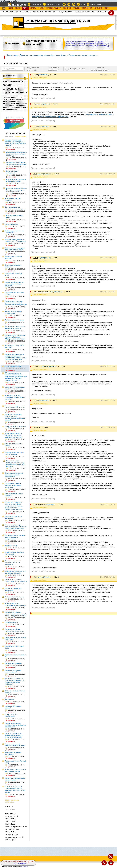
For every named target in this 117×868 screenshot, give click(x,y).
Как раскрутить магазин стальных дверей (13, 671)
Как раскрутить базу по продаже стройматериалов (14, 630)
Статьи (18, 8)
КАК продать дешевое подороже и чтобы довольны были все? (15, 397)
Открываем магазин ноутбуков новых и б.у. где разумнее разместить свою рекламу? (16, 464)
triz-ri (83, 4)
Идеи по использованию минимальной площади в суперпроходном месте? (14, 735)
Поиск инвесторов (11, 224)
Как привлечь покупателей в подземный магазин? (16, 180)
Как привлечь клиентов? (13, 663)
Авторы (33, 8)
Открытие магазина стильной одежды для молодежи (15, 572)
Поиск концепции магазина (14, 320)
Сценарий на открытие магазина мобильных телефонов (13, 563)
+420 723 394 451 (54, 4)
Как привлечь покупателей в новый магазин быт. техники (15, 407)
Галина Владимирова (41, 292)
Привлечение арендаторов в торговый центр (15, 779)
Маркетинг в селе (11, 546)
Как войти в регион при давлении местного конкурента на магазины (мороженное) (16, 527)
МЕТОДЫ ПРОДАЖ (65, 12)
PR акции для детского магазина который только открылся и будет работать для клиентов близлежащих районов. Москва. (16, 377)
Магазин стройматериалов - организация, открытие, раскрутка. (15, 284)
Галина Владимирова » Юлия (16, 827)
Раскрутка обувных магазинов (15, 427)
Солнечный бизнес (12, 622)
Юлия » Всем (10, 824)
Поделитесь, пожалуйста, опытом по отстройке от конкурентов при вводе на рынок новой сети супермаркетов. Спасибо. (14, 506)
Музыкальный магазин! (13, 366)
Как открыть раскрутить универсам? (13, 589)
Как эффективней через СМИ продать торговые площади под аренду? (16, 154)
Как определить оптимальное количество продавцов (15, 328)
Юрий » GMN (10, 832)
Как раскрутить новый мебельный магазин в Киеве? (15, 745)
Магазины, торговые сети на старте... (83, 55)
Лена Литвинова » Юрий (14, 837)
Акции (106, 8)
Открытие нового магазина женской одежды (14, 453)
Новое (10, 8)
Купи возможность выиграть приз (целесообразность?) (15, 249)
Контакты (98, 8)
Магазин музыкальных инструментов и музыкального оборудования (16, 725)
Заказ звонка (36, 4)
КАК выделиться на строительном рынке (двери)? (15, 604)
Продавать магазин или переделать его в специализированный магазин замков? (16, 417)
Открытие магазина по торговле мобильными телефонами (13, 485)
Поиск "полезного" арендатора (13, 172)
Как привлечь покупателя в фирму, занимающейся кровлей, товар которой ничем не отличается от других (16, 357)
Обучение (67, 8)
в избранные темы (78, 69)
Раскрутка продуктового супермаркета (13, 312)
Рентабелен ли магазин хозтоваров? (13, 753)
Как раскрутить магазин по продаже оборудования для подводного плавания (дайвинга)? (15, 681)
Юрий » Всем (10, 814)
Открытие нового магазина (14, 597)
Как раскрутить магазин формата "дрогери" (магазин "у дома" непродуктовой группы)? (16, 614)
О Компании (87, 8)
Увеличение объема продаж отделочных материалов (15, 388)
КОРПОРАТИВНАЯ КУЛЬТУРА (44, 12)
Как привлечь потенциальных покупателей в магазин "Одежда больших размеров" (15, 337)
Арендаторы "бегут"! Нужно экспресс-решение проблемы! (17, 163)
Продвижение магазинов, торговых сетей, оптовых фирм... (43, 55)
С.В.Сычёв (25, 866)
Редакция (37, 104)
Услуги (41, 8)
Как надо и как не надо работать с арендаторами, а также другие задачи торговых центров (16, 143)
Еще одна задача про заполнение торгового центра (15, 208)
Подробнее (22, 864)
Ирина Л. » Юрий (11, 835)
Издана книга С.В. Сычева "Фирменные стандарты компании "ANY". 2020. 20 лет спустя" (15, 789)
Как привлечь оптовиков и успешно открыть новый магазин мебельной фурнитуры (16, 303)
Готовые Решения (54, 8)
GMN (35, 174)
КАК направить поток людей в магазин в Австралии (15, 770)
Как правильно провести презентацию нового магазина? (16, 581)
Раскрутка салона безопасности (11, 716)
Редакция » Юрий (12, 816)
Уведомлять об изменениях (33, 69)
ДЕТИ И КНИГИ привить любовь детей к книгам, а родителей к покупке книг (14, 435)
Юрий (36, 75)
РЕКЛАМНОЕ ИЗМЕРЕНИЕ (85, 12)
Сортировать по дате (20, 136)
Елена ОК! (37, 366)
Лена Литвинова (40, 504)
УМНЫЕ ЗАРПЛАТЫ (10, 12)
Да (15, 864)
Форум (25, 8)
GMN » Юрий (10, 821)
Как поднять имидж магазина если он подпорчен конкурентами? (15, 537)
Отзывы (76, 8)
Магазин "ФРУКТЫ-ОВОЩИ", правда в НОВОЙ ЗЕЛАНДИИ (15, 240)
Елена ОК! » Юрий (12, 829)
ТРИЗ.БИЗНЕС (26, 12)
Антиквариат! (10, 699)
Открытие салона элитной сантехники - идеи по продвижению (14, 475)
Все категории (12, 55)
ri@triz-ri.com (96, 4)
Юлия (36, 258)
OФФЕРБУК (102, 12)
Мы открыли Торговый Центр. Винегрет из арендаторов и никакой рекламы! (16, 190)
